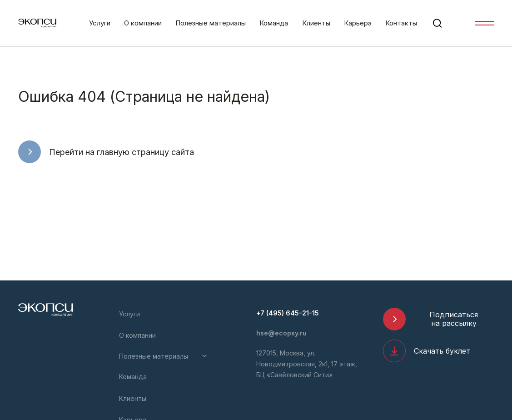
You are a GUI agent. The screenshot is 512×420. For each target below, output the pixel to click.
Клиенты (316, 23)
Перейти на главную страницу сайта (122, 152)
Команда (274, 23)
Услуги (100, 23)
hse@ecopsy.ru (281, 333)
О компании (143, 23)
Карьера (358, 23)
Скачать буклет (442, 351)
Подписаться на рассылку (454, 319)
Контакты (401, 23)
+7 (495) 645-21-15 (288, 313)
